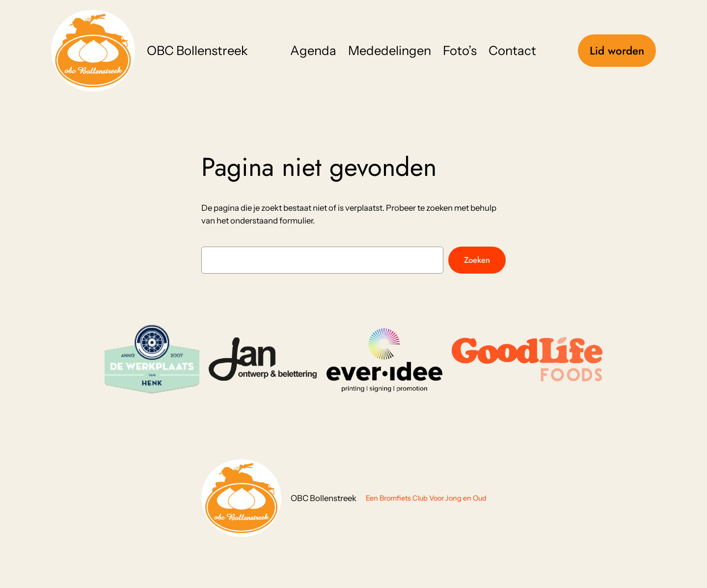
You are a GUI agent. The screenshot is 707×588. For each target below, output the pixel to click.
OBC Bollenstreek (197, 50)
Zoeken (477, 260)
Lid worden (617, 51)
